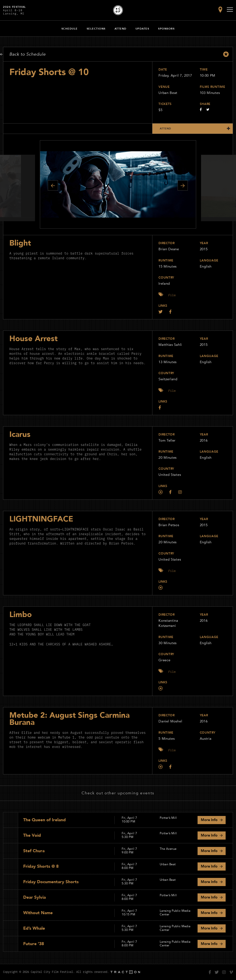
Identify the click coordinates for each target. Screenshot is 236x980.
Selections (96, 29)
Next (183, 185)
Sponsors (166, 29)
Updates (142, 29)
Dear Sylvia (34, 897)
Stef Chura (34, 851)
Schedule (70, 29)
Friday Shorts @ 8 (41, 866)
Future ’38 (34, 944)
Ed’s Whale (34, 928)
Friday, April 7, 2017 (175, 76)
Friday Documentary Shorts (51, 882)
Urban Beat (168, 93)
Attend (121, 29)
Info (209, 820)
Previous (53, 185)
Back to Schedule (28, 54)
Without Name (38, 913)
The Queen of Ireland (44, 820)
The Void (32, 835)
